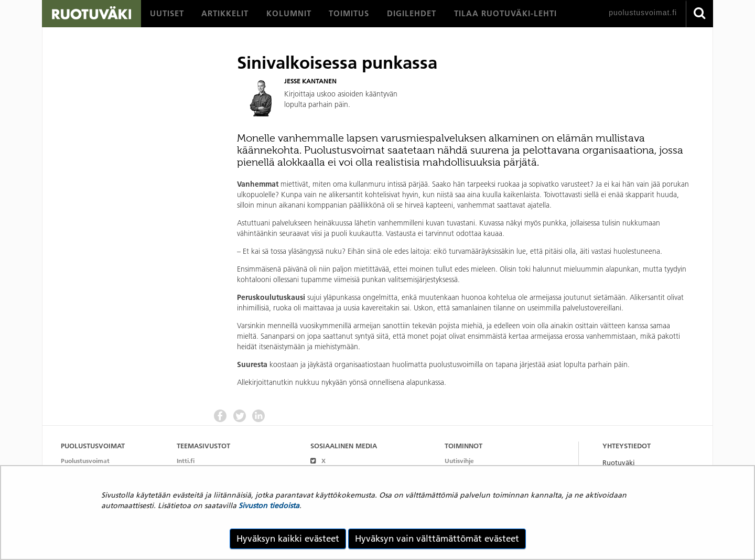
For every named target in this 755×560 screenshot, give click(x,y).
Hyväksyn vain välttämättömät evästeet (437, 539)
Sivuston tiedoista (269, 505)
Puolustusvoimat (85, 461)
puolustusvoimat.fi (643, 13)
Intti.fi (186, 461)
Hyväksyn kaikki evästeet (288, 539)
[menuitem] (167, 14)
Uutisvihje (459, 461)
